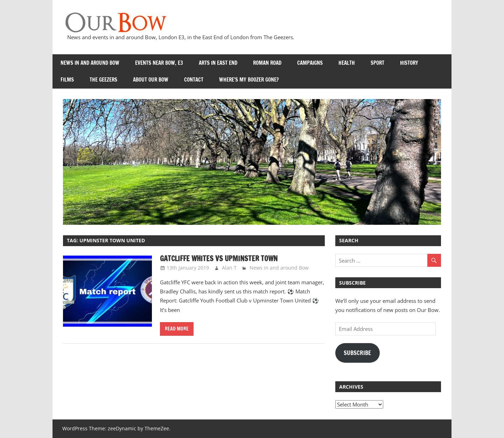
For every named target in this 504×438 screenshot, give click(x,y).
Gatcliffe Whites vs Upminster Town (219, 259)
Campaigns (310, 63)
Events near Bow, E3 (159, 63)
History (409, 63)
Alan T (229, 268)
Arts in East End (218, 63)
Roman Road (267, 63)
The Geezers (103, 80)
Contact (194, 80)
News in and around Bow (90, 63)
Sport (377, 63)
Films (67, 80)
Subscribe (357, 353)
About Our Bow (151, 80)
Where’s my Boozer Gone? (249, 80)
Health (347, 63)
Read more (177, 329)
